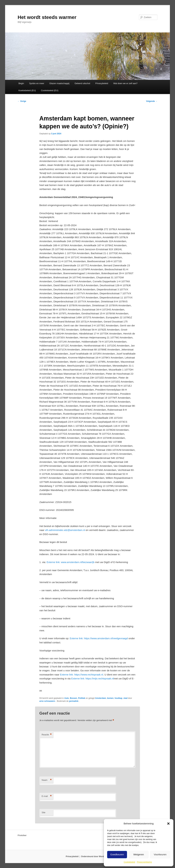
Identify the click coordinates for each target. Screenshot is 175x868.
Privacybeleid (102, 83)
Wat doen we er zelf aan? (125, 83)
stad (125, 698)
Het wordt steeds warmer (47, 17)
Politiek (82, 698)
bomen (110, 698)
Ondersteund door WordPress (95, 856)
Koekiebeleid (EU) (27, 90)
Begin (21, 83)
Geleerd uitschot (82, 83)
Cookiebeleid (129, 862)
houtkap (119, 698)
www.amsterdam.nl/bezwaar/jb (71, 562)
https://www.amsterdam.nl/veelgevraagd (99, 638)
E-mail (47, 796)
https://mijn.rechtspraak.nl (92, 678)
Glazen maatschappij (59, 83)
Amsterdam (101, 698)
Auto (66, 698)
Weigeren (139, 854)
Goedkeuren (117, 854)
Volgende (152, 101)
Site (44, 812)
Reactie (47, 735)
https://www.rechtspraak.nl (82, 675)
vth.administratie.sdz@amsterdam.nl (65, 530)
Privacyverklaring (144, 862)
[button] (168, 824)
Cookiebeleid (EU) (50, 90)
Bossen (73, 698)
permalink (74, 701)
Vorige (22, 101)
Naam (47, 780)
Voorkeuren (160, 854)
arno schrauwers (48, 701)
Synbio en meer (37, 83)
